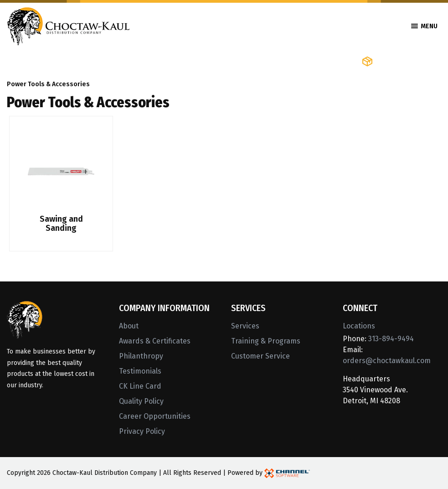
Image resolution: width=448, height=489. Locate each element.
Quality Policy (141, 401)
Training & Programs (266, 341)
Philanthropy (141, 356)
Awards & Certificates (155, 341)
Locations (359, 326)
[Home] (68, 25)
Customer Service (260, 356)
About (129, 326)
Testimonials (140, 371)
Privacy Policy (142, 431)
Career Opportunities (155, 416)
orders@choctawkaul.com (387, 361)
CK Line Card (140, 386)
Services (245, 326)
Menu (424, 26)
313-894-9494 (391, 339)
